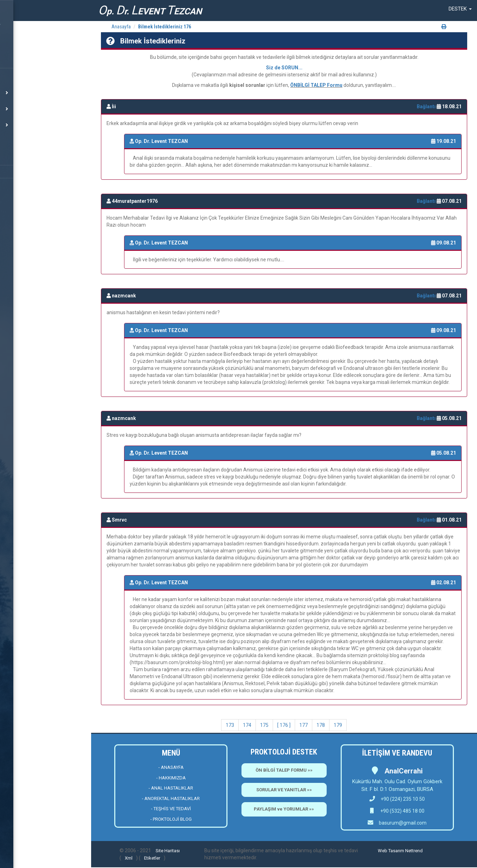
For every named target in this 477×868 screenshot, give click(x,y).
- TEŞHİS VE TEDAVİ (171, 809)
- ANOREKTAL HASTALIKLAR (171, 798)
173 (230, 725)
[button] (460, 9)
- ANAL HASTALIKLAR (171, 788)
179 (338, 725)
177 (304, 725)
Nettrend (414, 851)
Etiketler (152, 858)
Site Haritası (168, 851)
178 (321, 725)
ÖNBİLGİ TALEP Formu (316, 85)
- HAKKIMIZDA (171, 778)
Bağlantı (427, 106)
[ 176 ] (284, 725)
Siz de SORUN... (284, 68)
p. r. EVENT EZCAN (150, 10)
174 (247, 725)
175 (264, 725)
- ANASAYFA (171, 767)
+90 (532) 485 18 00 (402, 811)
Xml (129, 858)
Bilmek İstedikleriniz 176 (165, 27)
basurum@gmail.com (403, 823)
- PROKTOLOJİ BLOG (171, 819)
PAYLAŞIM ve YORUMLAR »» (284, 809)
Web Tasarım (391, 851)
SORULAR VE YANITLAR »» (284, 790)
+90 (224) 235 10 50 (397, 799)
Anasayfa (121, 27)
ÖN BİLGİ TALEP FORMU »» (284, 770)
